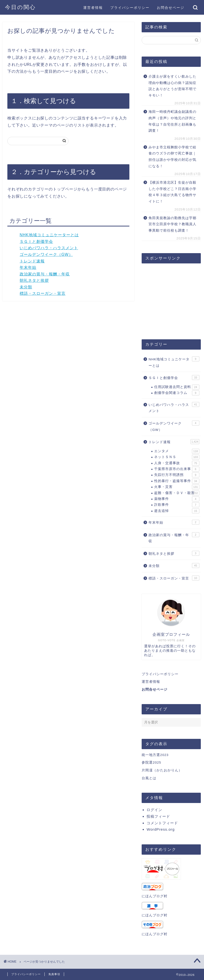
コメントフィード (162, 823)
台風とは (149, 778)
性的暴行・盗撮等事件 (177, 481)
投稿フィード (158, 816)
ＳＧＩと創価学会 (36, 242)
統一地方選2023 (155, 755)
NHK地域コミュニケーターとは (49, 235)
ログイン (154, 810)
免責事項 (54, 974)
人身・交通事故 (177, 463)
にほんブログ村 (155, 896)
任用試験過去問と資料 (177, 387)
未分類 (26, 287)
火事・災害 (177, 487)
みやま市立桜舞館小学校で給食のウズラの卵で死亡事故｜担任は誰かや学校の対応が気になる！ (172, 157)
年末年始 (28, 267)
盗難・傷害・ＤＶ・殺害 (177, 493)
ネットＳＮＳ (177, 457)
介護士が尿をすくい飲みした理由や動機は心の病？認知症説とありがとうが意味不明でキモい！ (172, 86)
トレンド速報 (32, 261)
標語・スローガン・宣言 (43, 293)
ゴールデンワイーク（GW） (46, 254)
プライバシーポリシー (130, 8)
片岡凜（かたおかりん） (162, 770)
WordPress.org (161, 829)
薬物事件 (177, 499)
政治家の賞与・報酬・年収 (45, 274)
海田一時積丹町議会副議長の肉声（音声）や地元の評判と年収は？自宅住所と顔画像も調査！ (172, 121)
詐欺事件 (177, 505)
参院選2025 (151, 762)
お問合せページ (171, 8)
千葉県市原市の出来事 (177, 469)
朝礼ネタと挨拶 (34, 280)
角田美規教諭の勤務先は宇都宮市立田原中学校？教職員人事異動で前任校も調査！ (172, 224)
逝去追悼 (177, 511)
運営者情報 (93, 8)
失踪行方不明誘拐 (177, 475)
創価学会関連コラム (177, 393)
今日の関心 (20, 7)
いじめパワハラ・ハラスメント (49, 248)
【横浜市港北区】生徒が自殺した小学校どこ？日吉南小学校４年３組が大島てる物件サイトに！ (172, 192)
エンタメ (177, 451)
